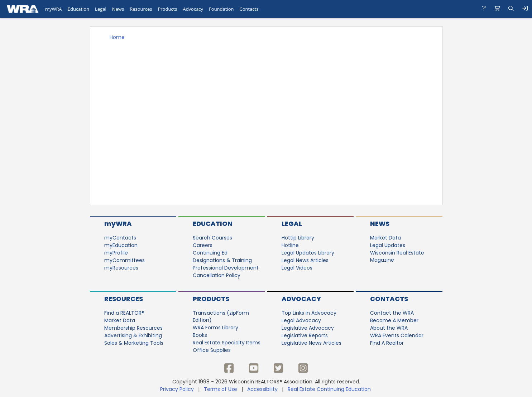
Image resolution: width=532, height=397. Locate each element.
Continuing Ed (210, 253)
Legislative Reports (305, 335)
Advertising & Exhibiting (133, 335)
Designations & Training (222, 260)
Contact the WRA (392, 313)
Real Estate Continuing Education (330, 389)
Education (213, 224)
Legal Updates (388, 245)
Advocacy (301, 299)
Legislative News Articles (311, 343)
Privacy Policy (177, 389)
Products (211, 299)
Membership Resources (133, 328)
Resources (124, 299)
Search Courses (212, 238)
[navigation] (266, 9)
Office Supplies (212, 350)
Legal (292, 224)
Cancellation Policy (217, 275)
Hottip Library (298, 238)
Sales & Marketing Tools (134, 343)
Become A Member (394, 320)
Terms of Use (221, 389)
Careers (203, 245)
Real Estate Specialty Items (227, 343)
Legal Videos (297, 268)
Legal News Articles (305, 260)
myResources (121, 268)
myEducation (121, 245)
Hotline (290, 245)
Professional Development (226, 268)
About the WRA (389, 328)
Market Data (385, 238)
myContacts (120, 238)
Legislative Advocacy (308, 328)
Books (200, 335)
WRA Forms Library (215, 328)
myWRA (118, 224)
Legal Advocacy (301, 320)
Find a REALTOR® (124, 313)
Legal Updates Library (308, 253)
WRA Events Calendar (397, 335)
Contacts (389, 299)
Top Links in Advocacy (309, 313)
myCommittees (124, 260)
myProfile (116, 253)
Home (117, 37)
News (380, 224)
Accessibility (262, 389)
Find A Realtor (387, 343)
